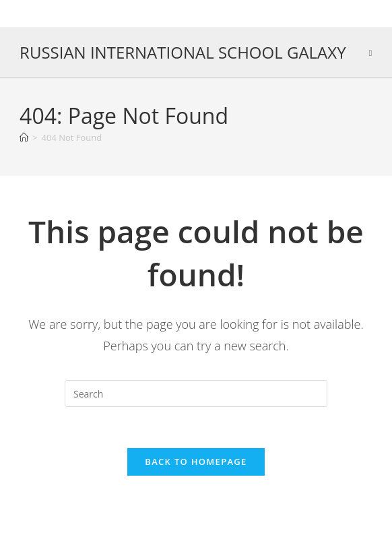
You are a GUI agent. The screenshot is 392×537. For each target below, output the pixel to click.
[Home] (24, 137)
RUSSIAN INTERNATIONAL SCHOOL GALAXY (183, 52)
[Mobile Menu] (370, 53)
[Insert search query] (196, 393)
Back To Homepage (196, 462)
